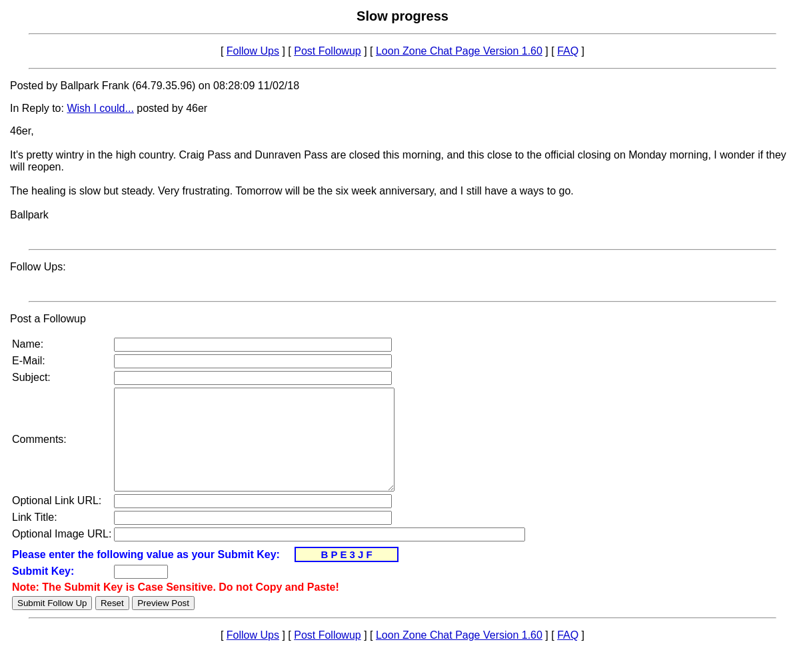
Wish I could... (100, 108)
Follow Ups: (38, 267)
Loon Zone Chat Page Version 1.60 (459, 51)
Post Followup (328, 51)
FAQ (568, 51)
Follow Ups (253, 51)
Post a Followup (48, 319)
